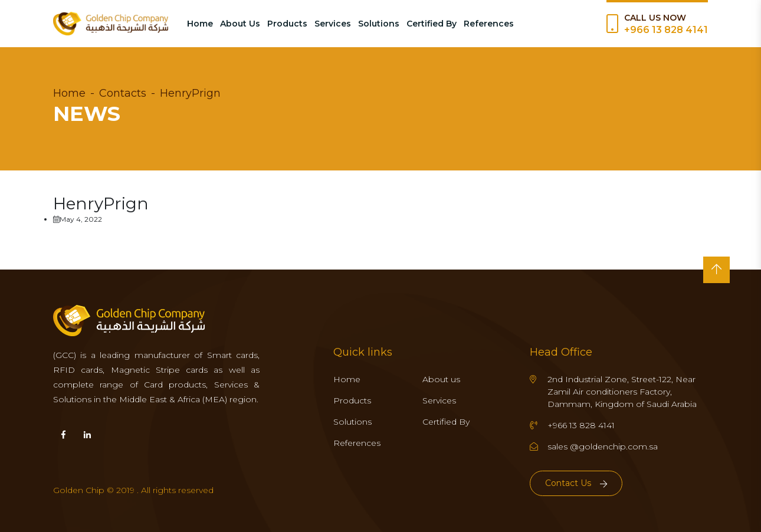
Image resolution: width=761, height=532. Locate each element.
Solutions (379, 24)
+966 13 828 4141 (666, 30)
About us (441, 379)
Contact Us (576, 483)
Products (287, 24)
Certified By (432, 24)
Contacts (123, 93)
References (489, 24)
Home (200, 24)
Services (333, 24)
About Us (240, 24)
